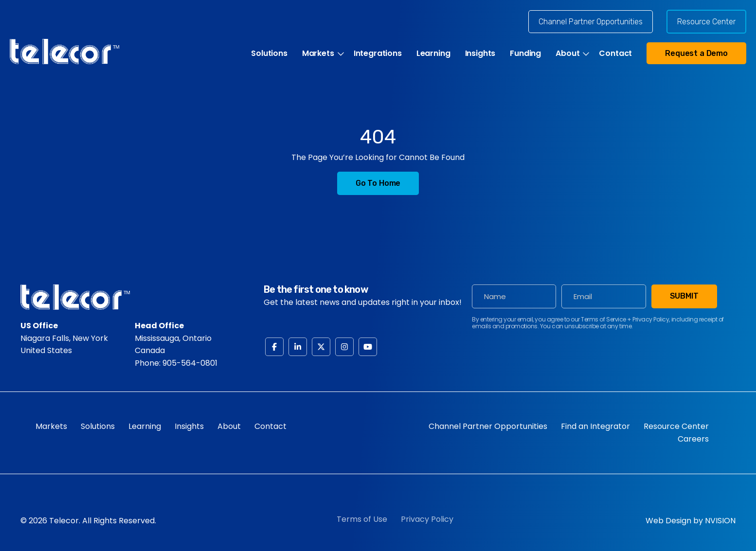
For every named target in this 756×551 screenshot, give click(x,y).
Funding (525, 53)
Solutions (269, 53)
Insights (480, 53)
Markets (318, 53)
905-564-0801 (190, 363)
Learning (433, 53)
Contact (615, 53)
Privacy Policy (427, 519)
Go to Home (378, 183)
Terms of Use (362, 519)
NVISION (720, 521)
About (567, 53)
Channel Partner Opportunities (591, 22)
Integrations (378, 53)
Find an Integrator (595, 426)
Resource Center (706, 22)
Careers (693, 439)
